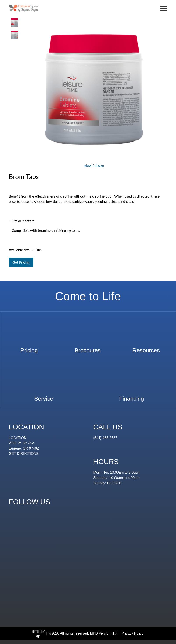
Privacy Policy (133, 633)
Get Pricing (21, 262)
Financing (132, 397)
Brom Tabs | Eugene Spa (24, 8)
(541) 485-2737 (105, 438)
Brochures (88, 348)
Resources (146, 348)
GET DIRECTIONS (24, 454)
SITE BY (38, 634)
